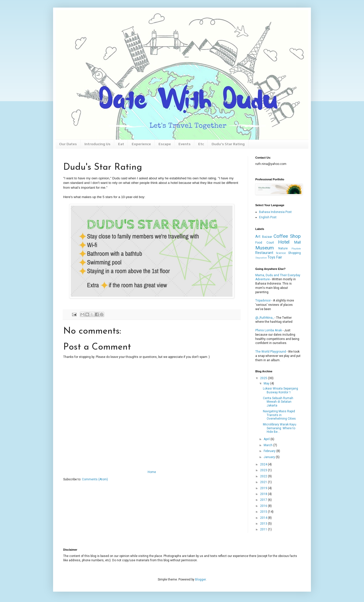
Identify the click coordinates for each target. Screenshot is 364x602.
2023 (264, 470)
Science (281, 253)
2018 (264, 494)
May (267, 383)
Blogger (200, 579)
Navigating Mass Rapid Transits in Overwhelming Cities (279, 415)
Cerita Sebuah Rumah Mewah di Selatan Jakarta (278, 402)
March (268, 445)
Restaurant (264, 253)
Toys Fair (275, 257)
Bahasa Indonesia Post (275, 212)
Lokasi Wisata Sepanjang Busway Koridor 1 (280, 390)
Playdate (296, 249)
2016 (264, 506)
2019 (264, 488)
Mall (298, 242)
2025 (264, 378)
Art (258, 237)
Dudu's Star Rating (228, 144)
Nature (283, 248)
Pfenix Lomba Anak (269, 330)
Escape (165, 144)
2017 (264, 500)
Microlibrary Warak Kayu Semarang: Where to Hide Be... (280, 428)
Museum (265, 248)
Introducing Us (97, 144)
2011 (264, 529)
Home (152, 472)
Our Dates (68, 144)
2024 (264, 464)
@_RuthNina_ (265, 318)
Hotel (284, 242)
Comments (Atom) (95, 479)
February (270, 451)
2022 (264, 476)
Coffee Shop (287, 236)
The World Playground (271, 352)
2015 (264, 512)
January (270, 457)
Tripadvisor (263, 300)
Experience (141, 144)
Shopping (294, 253)
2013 (264, 524)
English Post (268, 217)
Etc (201, 144)
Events (185, 144)
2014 (264, 518)
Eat (121, 144)
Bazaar (267, 237)
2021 (264, 482)
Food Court (265, 243)
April (267, 439)
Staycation (261, 258)
